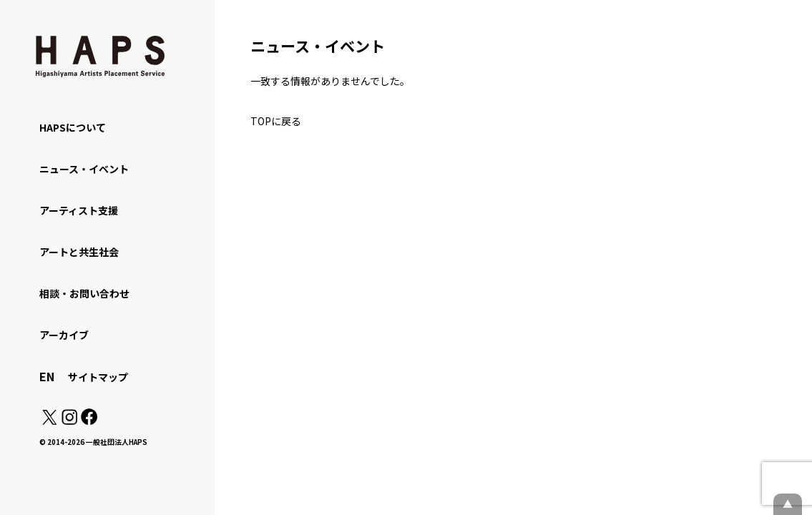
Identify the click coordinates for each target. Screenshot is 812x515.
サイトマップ (98, 377)
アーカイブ (64, 335)
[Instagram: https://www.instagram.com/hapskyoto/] (69, 421)
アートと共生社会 (79, 252)
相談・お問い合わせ (84, 293)
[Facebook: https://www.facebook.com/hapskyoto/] (88, 421)
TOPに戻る (276, 121)
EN (47, 376)
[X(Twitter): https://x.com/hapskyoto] (49, 421)
